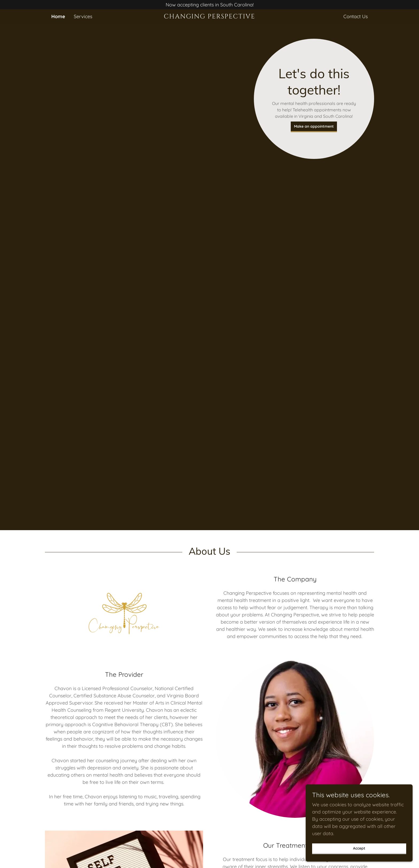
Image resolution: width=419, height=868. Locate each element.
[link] (210, 17)
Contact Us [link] (356, 16)
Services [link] (83, 16)
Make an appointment (314, 126)
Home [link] (58, 16)
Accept (359, 848)
